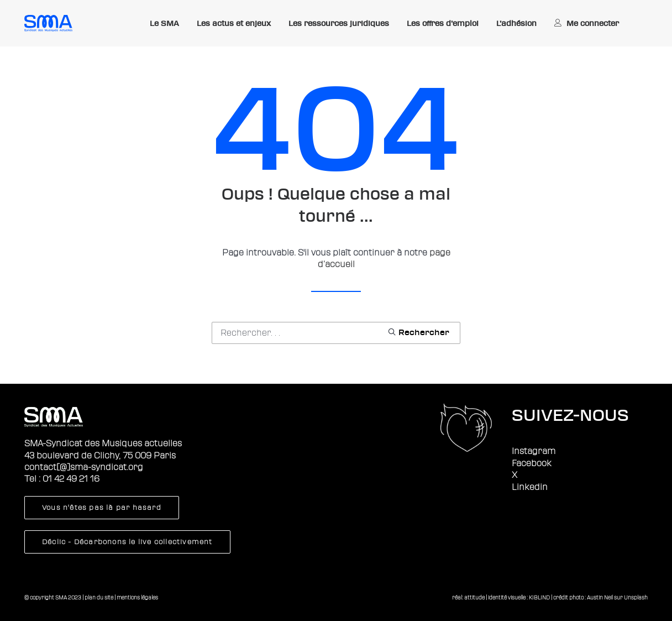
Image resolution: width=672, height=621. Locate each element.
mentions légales (137, 597)
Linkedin (530, 487)
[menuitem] (164, 24)
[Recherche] (336, 333)
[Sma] (48, 23)
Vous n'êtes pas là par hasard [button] (102, 508)
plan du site (99, 597)
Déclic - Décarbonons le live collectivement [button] (127, 542)
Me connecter (593, 23)
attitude (474, 597)
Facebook (532, 463)
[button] (418, 332)
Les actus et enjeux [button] (234, 23)
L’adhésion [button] (516, 23)
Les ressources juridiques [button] (339, 23)
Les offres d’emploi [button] (443, 23)
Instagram (534, 451)
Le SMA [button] (164, 23)
